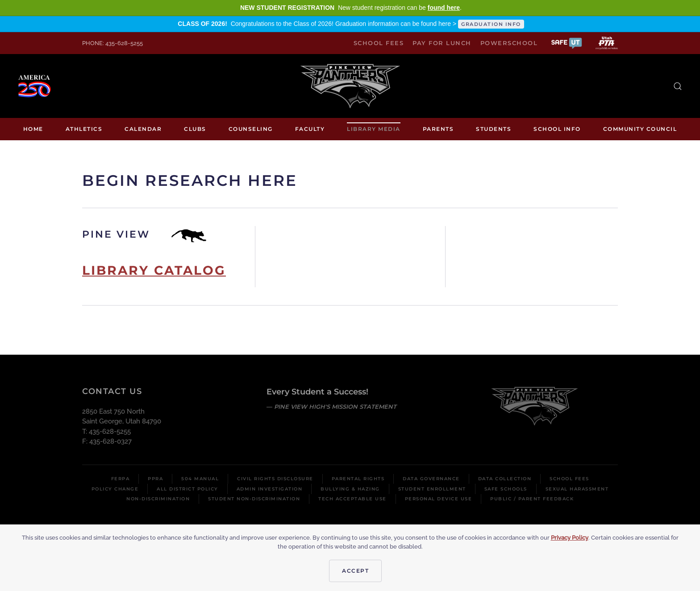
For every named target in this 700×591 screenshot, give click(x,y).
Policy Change (115, 489)
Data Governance (431, 479)
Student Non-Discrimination (254, 499)
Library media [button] (374, 129)
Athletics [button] (84, 129)
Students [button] (494, 129)
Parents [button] (438, 129)
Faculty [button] (310, 129)
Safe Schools (506, 489)
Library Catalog (154, 270)
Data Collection (505, 479)
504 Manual (200, 479)
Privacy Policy (570, 538)
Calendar (143, 129)
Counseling (251, 129)
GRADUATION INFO (491, 24)
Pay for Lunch (442, 43)
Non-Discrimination (158, 499)
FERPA (121, 479)
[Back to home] (350, 86)
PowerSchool (509, 43)
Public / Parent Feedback (532, 499)
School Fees (379, 43)
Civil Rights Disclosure (275, 479)
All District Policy (187, 489)
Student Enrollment (432, 489)
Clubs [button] (195, 129)
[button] (567, 43)
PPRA (155, 479)
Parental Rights (358, 479)
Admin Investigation (270, 489)
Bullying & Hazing (350, 489)
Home (33, 129)
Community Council (640, 129)
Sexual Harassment (577, 489)
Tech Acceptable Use (352, 499)
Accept (355, 571)
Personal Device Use (439, 499)
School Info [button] (557, 129)
